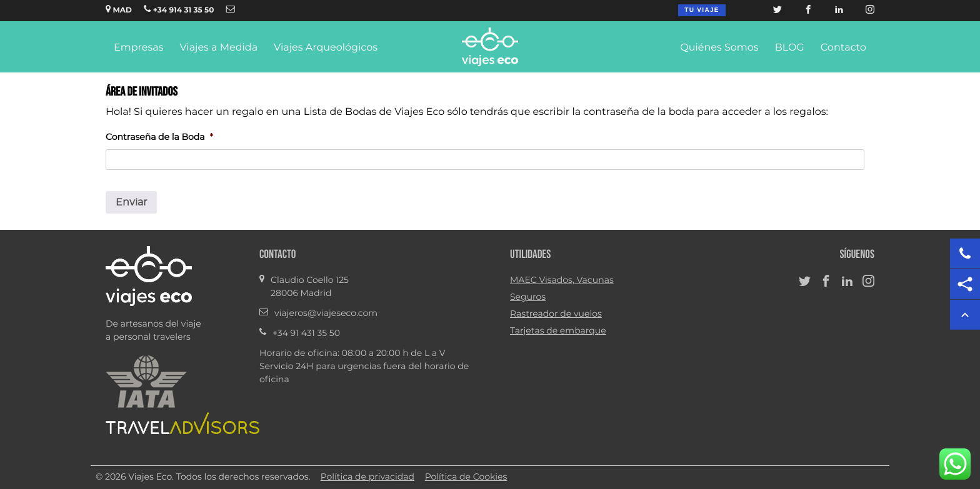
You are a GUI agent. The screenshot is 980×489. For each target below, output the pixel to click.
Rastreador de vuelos (556, 314)
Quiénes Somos (719, 48)
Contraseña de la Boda (159, 137)
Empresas (138, 48)
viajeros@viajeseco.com (326, 314)
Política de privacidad (367, 477)
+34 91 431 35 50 (306, 333)
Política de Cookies (466, 477)
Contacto (843, 48)
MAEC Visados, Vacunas (562, 280)
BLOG (790, 48)
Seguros (528, 297)
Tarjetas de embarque (558, 331)
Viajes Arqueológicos (326, 48)
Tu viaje (702, 10)
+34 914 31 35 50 (179, 9)
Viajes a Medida (218, 48)
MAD (119, 9)
